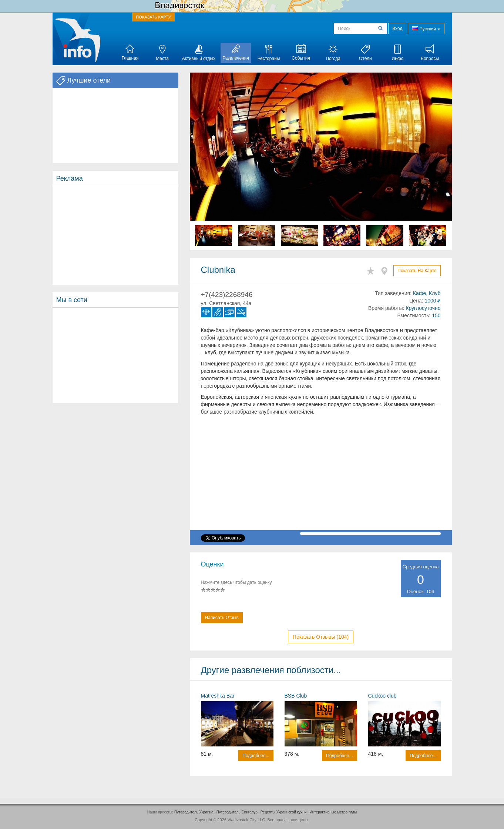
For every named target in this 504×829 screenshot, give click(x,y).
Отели (365, 53)
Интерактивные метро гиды (333, 812)
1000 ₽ (432, 301)
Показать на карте (417, 271)
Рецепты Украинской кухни (283, 812)
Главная (130, 53)
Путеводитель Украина (194, 812)
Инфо (398, 53)
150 (436, 315)
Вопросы (430, 53)
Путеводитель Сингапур (237, 812)
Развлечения (236, 53)
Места (162, 53)
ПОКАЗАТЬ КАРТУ (153, 17)
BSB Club (296, 696)
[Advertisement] (115, 235)
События (301, 53)
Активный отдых (199, 53)
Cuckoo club (382, 696)
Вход (397, 29)
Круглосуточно (423, 308)
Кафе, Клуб (427, 293)
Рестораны (269, 53)
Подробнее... (256, 756)
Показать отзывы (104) (321, 637)
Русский (426, 28)
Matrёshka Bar (218, 696)
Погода (333, 53)
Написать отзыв (222, 618)
